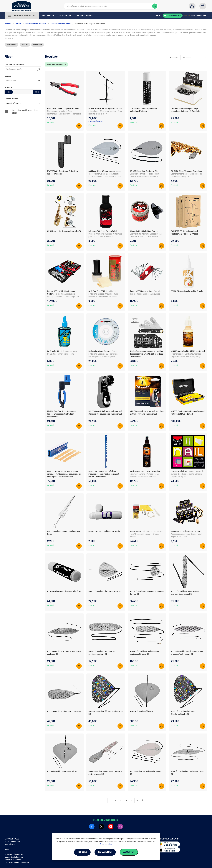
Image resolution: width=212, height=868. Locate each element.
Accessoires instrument (60, 24)
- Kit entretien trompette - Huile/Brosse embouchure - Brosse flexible (146, 534)
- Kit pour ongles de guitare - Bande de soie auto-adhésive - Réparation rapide (187, 474)
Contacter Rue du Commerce (17, 862)
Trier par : (174, 58)
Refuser (82, 852)
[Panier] (203, 6)
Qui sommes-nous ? (13, 842)
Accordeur (38, 45)
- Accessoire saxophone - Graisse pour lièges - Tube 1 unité (186, 534)
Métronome (11, 45)
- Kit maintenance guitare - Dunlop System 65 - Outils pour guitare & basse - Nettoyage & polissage (64, 297)
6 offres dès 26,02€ (96, 121)
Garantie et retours (13, 860)
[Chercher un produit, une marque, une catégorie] (109, 6)
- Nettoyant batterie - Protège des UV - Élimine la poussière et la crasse (145, 474)
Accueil (8, 24)
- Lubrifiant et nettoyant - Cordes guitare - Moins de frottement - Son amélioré (146, 234)
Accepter (129, 852)
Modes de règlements (14, 857)
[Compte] (192, 6)
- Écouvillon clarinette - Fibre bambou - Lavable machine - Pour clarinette (145, 174)
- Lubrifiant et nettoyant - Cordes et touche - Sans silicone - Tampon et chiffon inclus (103, 294)
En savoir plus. (106, 844)
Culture (18, 24)
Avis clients (10, 844)
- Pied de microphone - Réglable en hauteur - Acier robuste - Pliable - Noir (105, 111)
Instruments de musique (36, 24)
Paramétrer (105, 852)
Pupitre (25, 45)
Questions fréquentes (14, 854)
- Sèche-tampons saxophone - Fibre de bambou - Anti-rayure (187, 174)
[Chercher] (155, 6)
